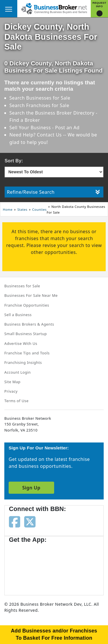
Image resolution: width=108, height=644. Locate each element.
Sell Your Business (31, 128)
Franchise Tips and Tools (27, 353)
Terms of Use (16, 401)
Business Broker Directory (65, 113)
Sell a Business (18, 315)
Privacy (11, 391)
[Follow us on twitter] (30, 521)
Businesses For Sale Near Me (31, 295)
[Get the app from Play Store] (75, 566)
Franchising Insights (23, 362)
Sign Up (31, 488)
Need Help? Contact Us (36, 135)
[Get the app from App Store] (30, 566)
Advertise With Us (21, 343)
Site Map (12, 382)
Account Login (18, 372)
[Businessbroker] (54, 8)
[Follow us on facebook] (15, 521)
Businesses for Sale (48, 98)
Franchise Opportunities (27, 305)
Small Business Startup (26, 334)
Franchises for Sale (48, 105)
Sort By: (14, 161)
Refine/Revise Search (53, 192)
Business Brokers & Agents (29, 324)
